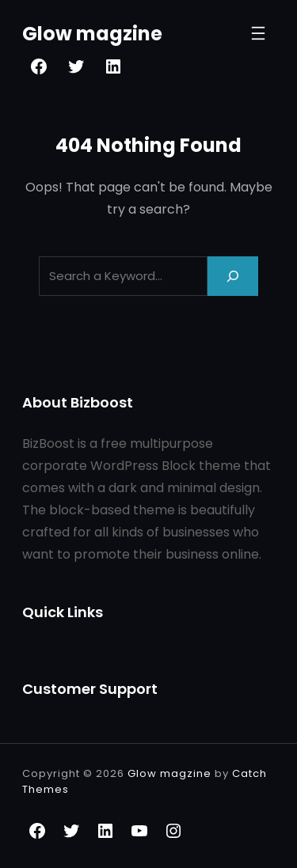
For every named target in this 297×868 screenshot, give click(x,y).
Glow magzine (92, 34)
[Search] (233, 276)
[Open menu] (258, 33)
